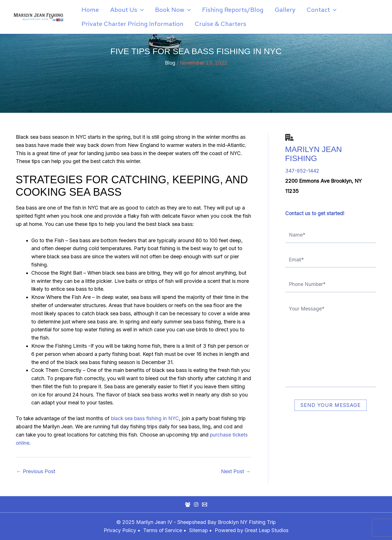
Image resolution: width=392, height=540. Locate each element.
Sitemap (199, 530)
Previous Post (36, 471)
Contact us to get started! (315, 213)
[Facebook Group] (188, 504)
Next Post (236, 471)
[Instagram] (196, 504)
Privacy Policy (119, 530)
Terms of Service (162, 530)
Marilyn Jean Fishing (314, 154)
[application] (142, 10)
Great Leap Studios (267, 530)
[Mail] (205, 504)
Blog (170, 63)
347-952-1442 (302, 171)
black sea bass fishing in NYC (146, 418)
